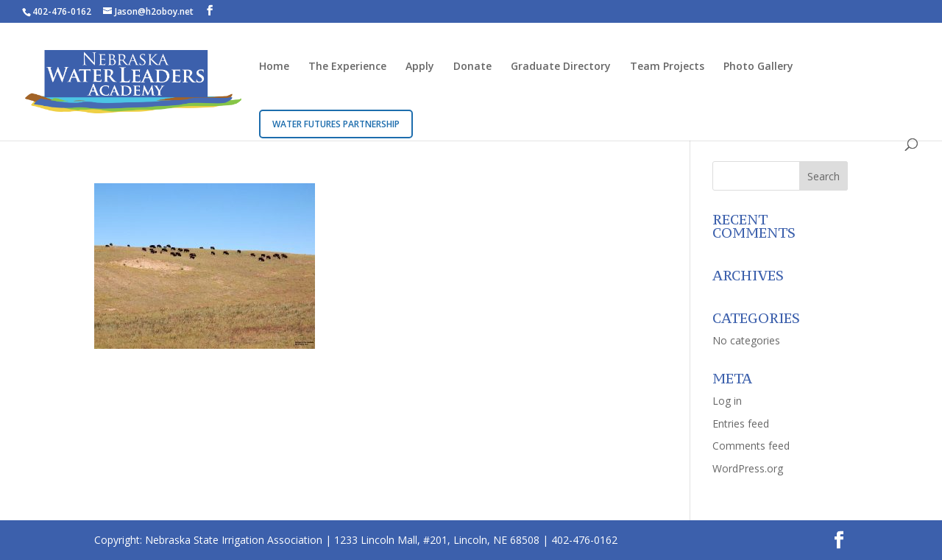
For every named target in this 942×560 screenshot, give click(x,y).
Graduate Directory (561, 67)
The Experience (347, 67)
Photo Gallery (758, 67)
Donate (472, 67)
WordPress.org (748, 468)
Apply (420, 67)
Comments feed (751, 446)
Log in (727, 401)
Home (274, 67)
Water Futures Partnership (336, 124)
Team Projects (667, 67)
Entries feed (741, 423)
